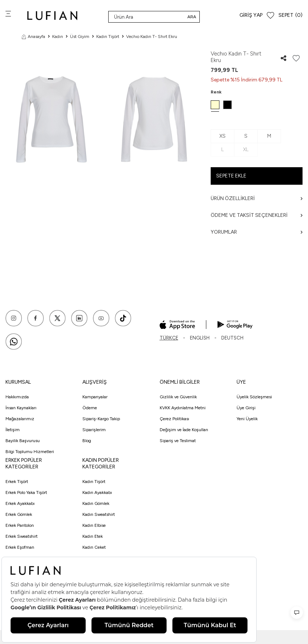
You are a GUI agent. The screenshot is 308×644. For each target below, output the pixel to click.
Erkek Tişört (17, 482)
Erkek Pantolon (20, 525)
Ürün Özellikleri (257, 198)
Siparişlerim (94, 430)
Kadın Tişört (108, 37)
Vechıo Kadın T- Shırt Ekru (152, 37)
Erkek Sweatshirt (22, 536)
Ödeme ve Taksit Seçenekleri (257, 215)
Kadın (58, 37)
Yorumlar (257, 232)
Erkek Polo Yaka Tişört (26, 492)
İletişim (13, 430)
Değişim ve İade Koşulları (184, 430)
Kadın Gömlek (96, 503)
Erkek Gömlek (19, 514)
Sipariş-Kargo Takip (101, 419)
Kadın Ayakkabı (97, 492)
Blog (87, 441)
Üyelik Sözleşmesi (254, 397)
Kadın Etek (93, 536)
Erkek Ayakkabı (20, 503)
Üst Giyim (80, 37)
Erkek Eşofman (20, 547)
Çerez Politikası (174, 419)
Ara (192, 17)
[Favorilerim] (270, 16)
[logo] (52, 16)
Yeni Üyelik (247, 419)
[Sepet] (291, 16)
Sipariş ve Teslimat (178, 441)
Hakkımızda (17, 397)
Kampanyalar (95, 397)
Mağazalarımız (20, 419)
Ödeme (90, 408)
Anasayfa (34, 37)
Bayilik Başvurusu (23, 441)
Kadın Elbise (94, 525)
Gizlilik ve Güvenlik (178, 397)
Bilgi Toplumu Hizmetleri (30, 452)
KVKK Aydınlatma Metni (183, 408)
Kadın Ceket (94, 547)
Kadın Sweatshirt (99, 514)
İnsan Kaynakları (21, 408)
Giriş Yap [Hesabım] (251, 15)
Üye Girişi (246, 408)
